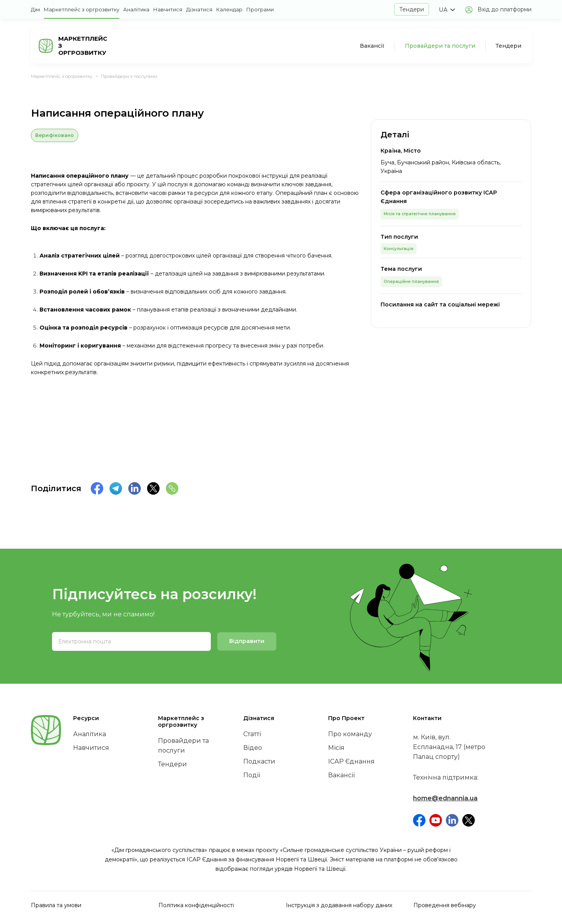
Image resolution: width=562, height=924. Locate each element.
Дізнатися (199, 9)
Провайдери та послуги (440, 46)
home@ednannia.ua (445, 798)
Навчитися (168, 9)
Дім (35, 9)
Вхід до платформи (505, 9)
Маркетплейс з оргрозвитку (82, 9)
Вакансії (372, 46)
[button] (447, 10)
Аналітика (136, 9)
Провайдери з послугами (129, 76)
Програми (260, 9)
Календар (229, 9)
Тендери (412, 9)
